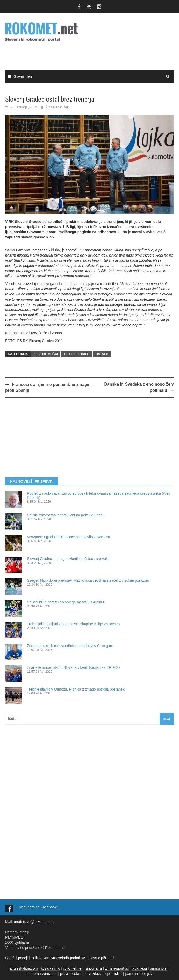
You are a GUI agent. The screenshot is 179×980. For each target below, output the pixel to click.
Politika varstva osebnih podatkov (58, 958)
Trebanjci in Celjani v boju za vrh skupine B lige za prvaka (73, 624)
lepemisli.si (113, 974)
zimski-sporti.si (117, 968)
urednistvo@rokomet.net (34, 922)
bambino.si (159, 968)
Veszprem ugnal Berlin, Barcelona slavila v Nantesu (69, 537)
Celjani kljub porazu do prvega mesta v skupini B (66, 602)
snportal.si (94, 968)
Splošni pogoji (16, 958)
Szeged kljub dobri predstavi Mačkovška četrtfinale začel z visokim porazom (88, 580)
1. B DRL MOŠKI (46, 354)
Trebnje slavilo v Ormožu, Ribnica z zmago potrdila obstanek (76, 689)
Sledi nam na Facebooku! (40, 907)
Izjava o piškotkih (102, 958)
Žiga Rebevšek (57, 107)
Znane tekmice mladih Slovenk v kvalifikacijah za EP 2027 (74, 667)
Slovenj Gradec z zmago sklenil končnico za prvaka (68, 559)
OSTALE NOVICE (77, 354)
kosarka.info (50, 968)
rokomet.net (73, 968)
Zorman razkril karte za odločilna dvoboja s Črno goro (70, 646)
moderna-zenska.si (42, 974)
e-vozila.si (93, 974)
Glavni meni (23, 76)
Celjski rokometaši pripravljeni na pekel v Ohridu (66, 515)
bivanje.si (139, 968)
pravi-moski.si (71, 974)
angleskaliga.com (24, 968)
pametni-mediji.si (139, 974)
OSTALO (102, 354)
